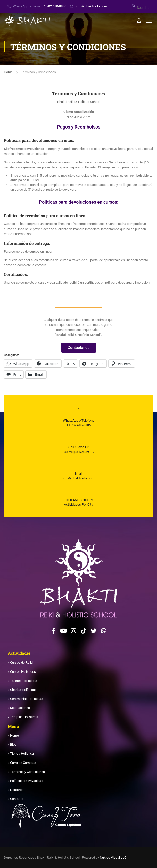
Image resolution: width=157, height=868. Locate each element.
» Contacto (15, 799)
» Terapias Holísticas (23, 717)
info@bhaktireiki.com (91, 6)
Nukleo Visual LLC (113, 858)
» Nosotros (16, 790)
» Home (13, 735)
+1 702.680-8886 (54, 6)
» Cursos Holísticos (22, 672)
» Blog (12, 745)
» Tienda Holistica (21, 754)
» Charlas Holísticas (22, 690)
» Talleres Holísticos (22, 681)
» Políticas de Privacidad (25, 781)
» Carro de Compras (22, 763)
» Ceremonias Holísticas (25, 699)
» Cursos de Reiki (20, 663)
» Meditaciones (19, 708)
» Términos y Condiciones (26, 772)
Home (8, 72)
